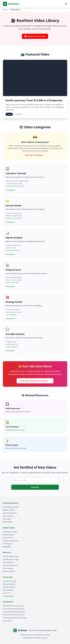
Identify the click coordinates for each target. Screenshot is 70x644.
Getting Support (8, 596)
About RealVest (8, 590)
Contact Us (7, 593)
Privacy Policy (25, 635)
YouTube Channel (9, 587)
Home (6, 10)
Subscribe (35, 487)
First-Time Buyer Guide (11, 556)
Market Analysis (8, 535)
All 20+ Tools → (8, 522)
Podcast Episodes (9, 571)
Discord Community (10, 581)
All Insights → (8, 547)
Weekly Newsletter (9, 584)
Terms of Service (37, 635)
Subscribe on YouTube (35, 36)
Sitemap (47, 635)
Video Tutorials (8, 568)
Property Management (11, 541)
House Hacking (8, 516)
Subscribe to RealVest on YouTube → (35, 381)
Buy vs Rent (7, 519)
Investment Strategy (10, 532)
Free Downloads (8, 562)
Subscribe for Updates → (35, 155)
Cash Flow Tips (8, 538)
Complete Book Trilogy (11, 559)
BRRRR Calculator (9, 510)
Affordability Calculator (11, 507)
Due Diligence (8, 544)
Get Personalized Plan (10, 565)
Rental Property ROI (10, 513)
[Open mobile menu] (66, 4)
